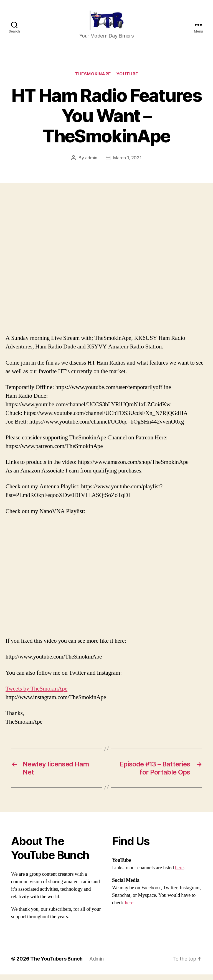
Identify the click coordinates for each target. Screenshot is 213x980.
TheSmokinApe (93, 80)
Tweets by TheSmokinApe (36, 694)
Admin (97, 964)
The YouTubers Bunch (56, 964)
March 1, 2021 (127, 163)
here (179, 873)
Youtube (127, 80)
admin (91, 163)
